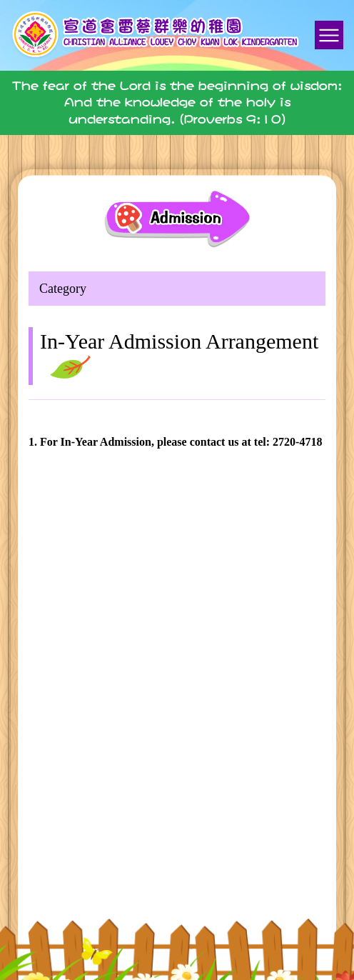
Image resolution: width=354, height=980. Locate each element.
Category (63, 289)
